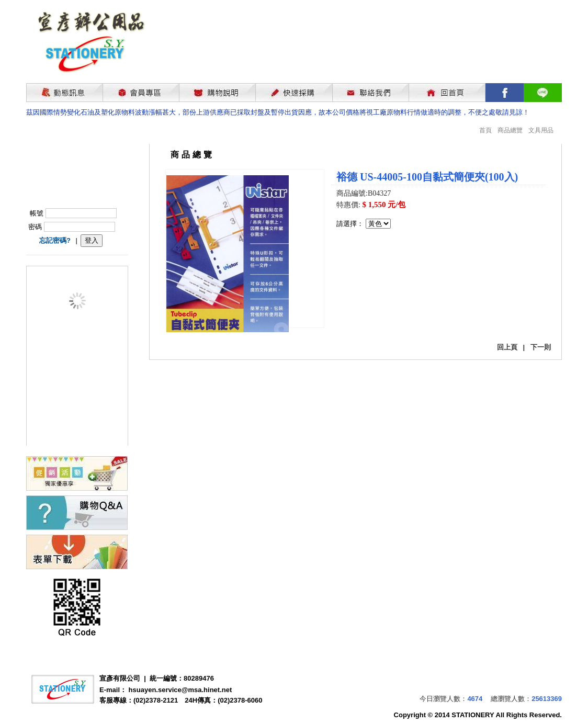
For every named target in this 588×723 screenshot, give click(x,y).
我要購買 (364, 257)
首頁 (485, 130)
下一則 (541, 347)
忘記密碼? (55, 240)
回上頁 (507, 347)
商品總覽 (510, 130)
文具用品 (541, 130)
